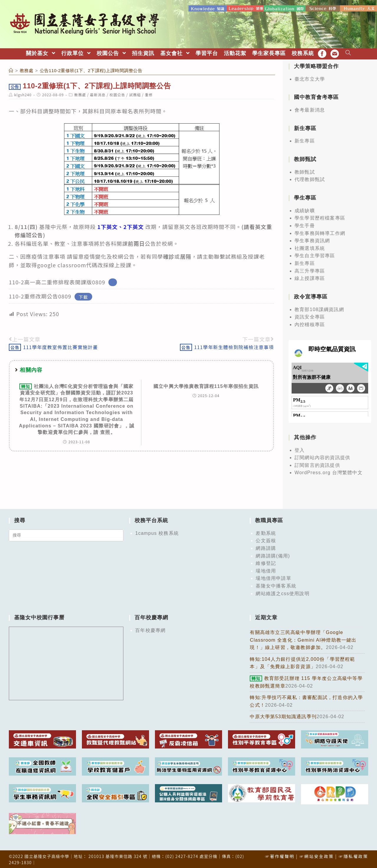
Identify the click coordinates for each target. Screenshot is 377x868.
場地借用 (266, 570)
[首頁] (11, 70)
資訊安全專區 (310, 316)
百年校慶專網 (150, 630)
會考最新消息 (310, 109)
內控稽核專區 (310, 324)
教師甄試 (305, 171)
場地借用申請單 (273, 578)
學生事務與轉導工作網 (320, 233)
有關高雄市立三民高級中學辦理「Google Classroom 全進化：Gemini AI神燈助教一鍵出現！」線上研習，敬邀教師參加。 (303, 639)
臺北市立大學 (310, 78)
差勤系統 (266, 533)
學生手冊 (305, 225)
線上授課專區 (310, 278)
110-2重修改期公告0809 (40, 296)
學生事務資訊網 (312, 240)
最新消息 (98, 94)
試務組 (135, 94)
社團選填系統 (310, 248)
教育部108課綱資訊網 (319, 309)
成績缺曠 (305, 210)
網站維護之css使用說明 (282, 593)
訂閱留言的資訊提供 (317, 465)
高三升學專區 (310, 270)
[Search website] (348, 53)
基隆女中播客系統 (276, 585)
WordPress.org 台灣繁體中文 (329, 472)
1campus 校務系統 (157, 533)
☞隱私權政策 (353, 856)
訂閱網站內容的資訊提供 (322, 457)
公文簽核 (266, 540)
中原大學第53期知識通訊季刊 (283, 716)
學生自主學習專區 (315, 255)
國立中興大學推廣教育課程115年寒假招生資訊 (206, 386)
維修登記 (266, 563)
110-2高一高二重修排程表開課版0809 (57, 281)
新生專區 (305, 141)
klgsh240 (23, 94)
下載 (83, 296)
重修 (149, 94)
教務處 (80, 94)
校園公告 (117, 94)
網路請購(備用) (273, 555)
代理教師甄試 (310, 179)
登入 (300, 450)
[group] (144, 235)
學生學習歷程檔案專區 (320, 217)
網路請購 (266, 548)
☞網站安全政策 (316, 856)
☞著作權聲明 (280, 856)
